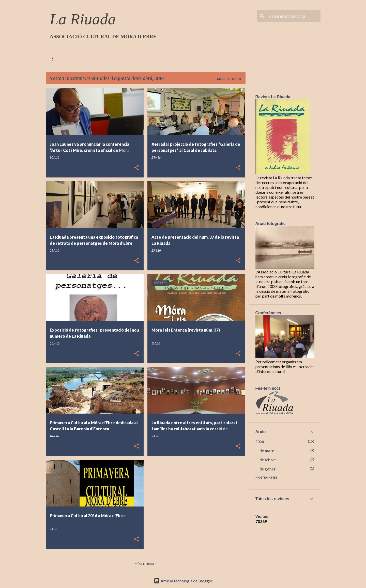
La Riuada (83, 19)
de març (267, 451)
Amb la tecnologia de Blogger (183, 581)
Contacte (148, 59)
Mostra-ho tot (229, 79)
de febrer (268, 460)
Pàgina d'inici (61, 59)
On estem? (119, 59)
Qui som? (92, 59)
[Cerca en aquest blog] (294, 16)
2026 (260, 442)
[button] (136, 168)
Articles (175, 59)
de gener (268, 469)
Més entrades (146, 564)
